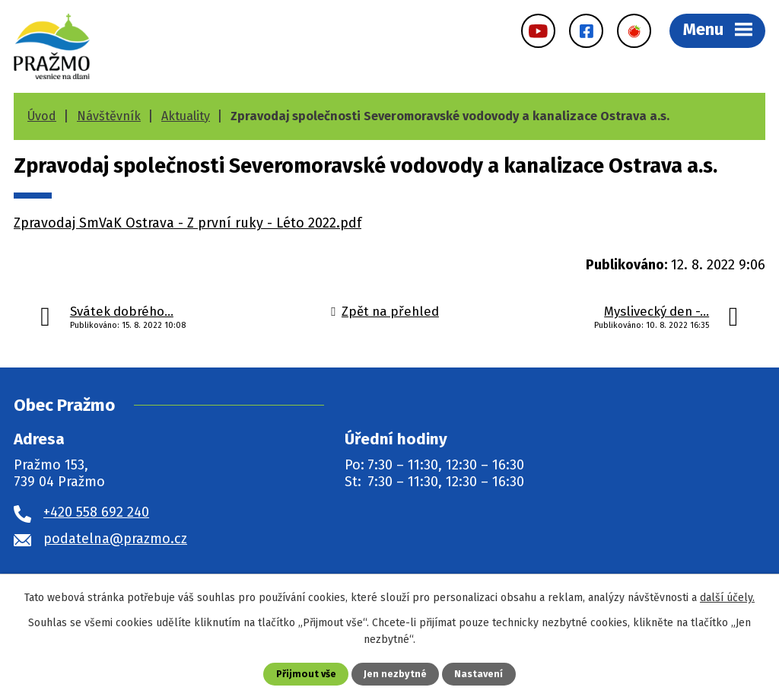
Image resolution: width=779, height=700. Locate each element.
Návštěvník (109, 116)
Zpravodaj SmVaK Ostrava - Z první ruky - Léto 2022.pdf (188, 223)
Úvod (42, 116)
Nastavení (479, 674)
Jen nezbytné (395, 674)
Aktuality (186, 116)
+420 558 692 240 (96, 512)
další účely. (727, 598)
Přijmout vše (306, 674)
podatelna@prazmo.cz (115, 539)
